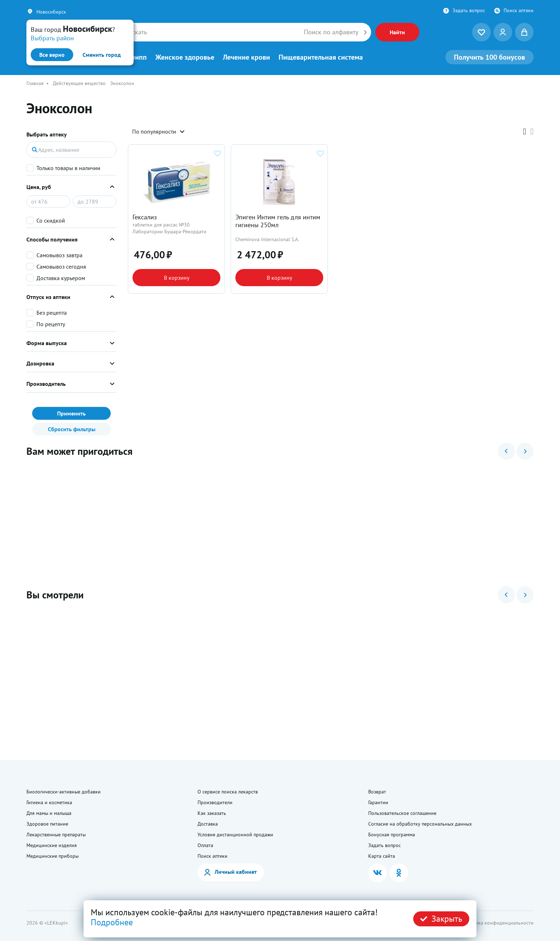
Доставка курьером (61, 278)
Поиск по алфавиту (331, 32)
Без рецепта (52, 313)
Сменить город (102, 55)
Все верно (52, 55)
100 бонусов (489, 57)
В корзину (177, 278)
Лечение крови (246, 57)
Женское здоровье (185, 57)
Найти (397, 32)
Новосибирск (51, 12)
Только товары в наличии (68, 168)
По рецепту (51, 324)
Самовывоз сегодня (61, 267)
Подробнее (112, 922)
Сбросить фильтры (72, 429)
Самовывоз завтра (59, 255)
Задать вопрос (469, 10)
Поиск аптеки (519, 10)
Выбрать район (52, 38)
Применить (71, 413)
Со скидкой (51, 220)
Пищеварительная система (321, 57)
